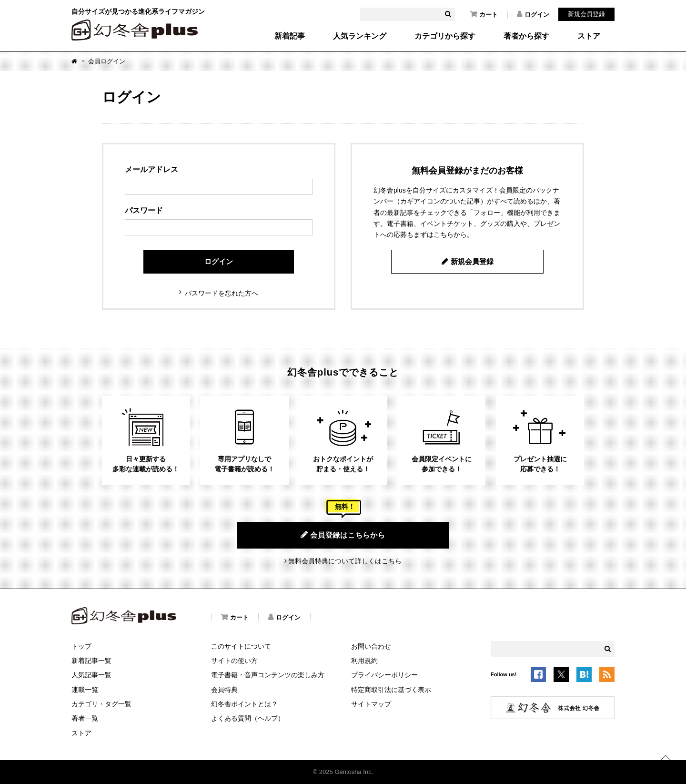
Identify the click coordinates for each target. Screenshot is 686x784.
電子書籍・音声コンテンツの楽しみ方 (268, 675)
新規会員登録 (586, 14)
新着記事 (290, 36)
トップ (81, 646)
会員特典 (224, 690)
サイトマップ (371, 704)
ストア (589, 36)
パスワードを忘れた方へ (222, 293)
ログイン (533, 14)
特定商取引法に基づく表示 (391, 690)
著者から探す (526, 36)
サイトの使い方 (234, 661)
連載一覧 (85, 690)
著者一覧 (85, 718)
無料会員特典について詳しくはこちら (345, 561)
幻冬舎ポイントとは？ (244, 704)
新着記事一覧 (91, 661)
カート (484, 14)
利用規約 (364, 661)
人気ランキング (360, 36)
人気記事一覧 (91, 675)
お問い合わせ (371, 646)
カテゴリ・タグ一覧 (101, 704)
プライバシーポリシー (384, 675)
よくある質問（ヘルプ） (248, 718)
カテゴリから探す (445, 36)
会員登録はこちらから (343, 535)
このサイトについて (241, 646)
